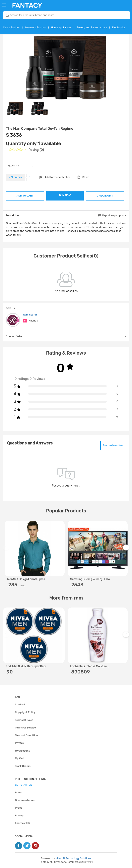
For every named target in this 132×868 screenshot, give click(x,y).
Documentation (25, 800)
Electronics (119, 27)
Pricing (19, 815)
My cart (20, 758)
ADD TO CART (25, 196)
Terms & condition (26, 735)
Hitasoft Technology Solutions (73, 858)
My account (22, 751)
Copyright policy (25, 712)
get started (24, 785)
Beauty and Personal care (92, 27)
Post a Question (113, 445)
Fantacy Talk (23, 823)
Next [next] (127, 549)
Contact (20, 704)
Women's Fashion (36, 27)
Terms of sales (24, 720)
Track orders (23, 766)
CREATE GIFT (105, 196)
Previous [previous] (7, 549)
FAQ (17, 697)
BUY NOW (65, 195)
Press (19, 808)
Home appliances (61, 27)
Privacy (19, 743)
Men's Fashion (12, 27)
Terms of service (25, 728)
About (19, 792)
